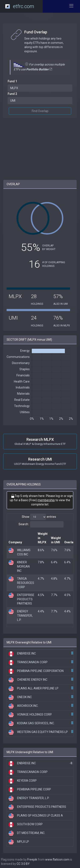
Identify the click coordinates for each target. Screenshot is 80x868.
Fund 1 (12, 81)
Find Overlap (40, 111)
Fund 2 (12, 94)
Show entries (39, 517)
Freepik (32, 859)
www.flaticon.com (57, 859)
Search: (41, 524)
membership (46, 500)
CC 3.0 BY (23, 864)
